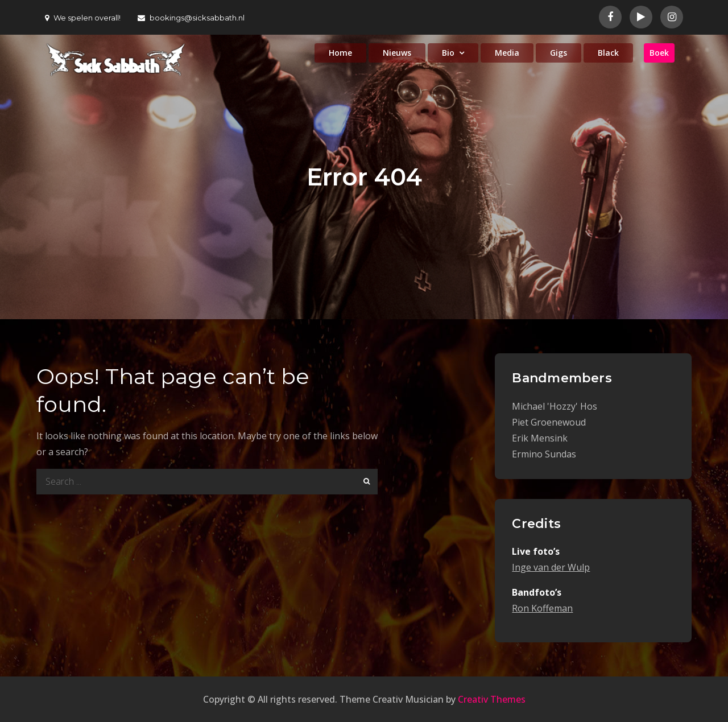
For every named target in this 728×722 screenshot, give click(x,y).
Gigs (559, 53)
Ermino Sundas (544, 454)
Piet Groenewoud (549, 422)
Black (608, 53)
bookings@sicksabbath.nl (191, 18)
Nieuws (397, 53)
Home (340, 53)
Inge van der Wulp (551, 567)
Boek (659, 53)
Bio (448, 53)
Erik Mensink (540, 438)
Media (507, 53)
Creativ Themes (492, 699)
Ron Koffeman (542, 608)
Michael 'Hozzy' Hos (555, 406)
